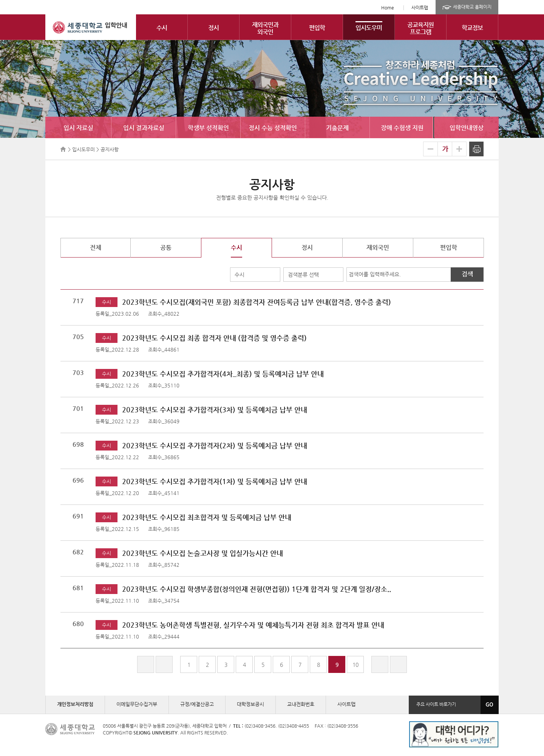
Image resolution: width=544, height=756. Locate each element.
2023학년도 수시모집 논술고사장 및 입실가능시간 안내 (202, 553)
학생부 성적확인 (208, 128)
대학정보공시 (250, 704)
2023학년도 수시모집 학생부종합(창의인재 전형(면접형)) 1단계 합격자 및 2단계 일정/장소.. (257, 589)
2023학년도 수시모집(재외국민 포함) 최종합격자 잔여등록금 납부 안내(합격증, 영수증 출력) (257, 302)
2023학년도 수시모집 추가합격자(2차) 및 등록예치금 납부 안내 (215, 445)
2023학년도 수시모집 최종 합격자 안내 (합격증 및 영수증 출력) (214, 338)
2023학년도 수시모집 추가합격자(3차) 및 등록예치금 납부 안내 (215, 410)
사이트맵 (420, 8)
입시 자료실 (78, 128)
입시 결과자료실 (144, 128)
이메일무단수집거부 (137, 704)
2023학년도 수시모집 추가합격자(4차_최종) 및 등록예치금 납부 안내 (223, 374)
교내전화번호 (301, 704)
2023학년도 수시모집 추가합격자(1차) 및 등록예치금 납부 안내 (215, 481)
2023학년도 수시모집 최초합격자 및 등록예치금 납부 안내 (207, 517)
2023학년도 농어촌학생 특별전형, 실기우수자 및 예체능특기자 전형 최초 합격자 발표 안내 (253, 625)
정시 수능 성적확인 (273, 128)
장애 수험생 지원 (402, 128)
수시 (240, 275)
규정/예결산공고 (197, 704)
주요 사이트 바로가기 (436, 704)
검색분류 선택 (303, 275)
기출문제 (337, 128)
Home (388, 8)
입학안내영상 (467, 128)
